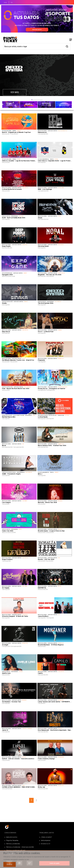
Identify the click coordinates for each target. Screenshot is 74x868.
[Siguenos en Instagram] (19, 863)
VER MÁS (15, 65)
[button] (32, 72)
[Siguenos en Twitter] (30, 863)
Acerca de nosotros (12, 837)
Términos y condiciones (13, 844)
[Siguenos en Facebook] (9, 863)
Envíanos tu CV (46, 844)
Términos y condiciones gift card (16, 850)
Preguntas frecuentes (12, 840)
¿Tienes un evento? (46, 837)
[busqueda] (67, 19)
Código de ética (11, 854)
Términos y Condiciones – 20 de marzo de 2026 (20, 847)
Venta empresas (46, 840)
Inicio (5, 3)
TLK (12, 3)
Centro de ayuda (54, 863)
